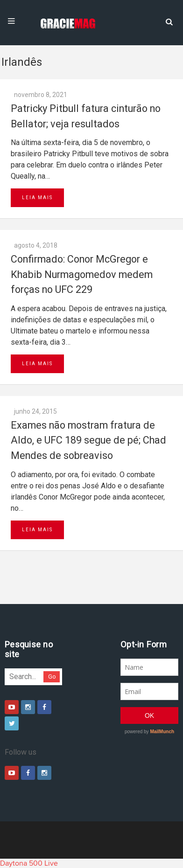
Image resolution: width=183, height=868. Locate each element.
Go (52, 677)
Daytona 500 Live (29, 863)
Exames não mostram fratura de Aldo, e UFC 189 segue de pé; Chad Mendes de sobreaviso (88, 440)
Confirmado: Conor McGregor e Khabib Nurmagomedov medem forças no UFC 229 (82, 274)
